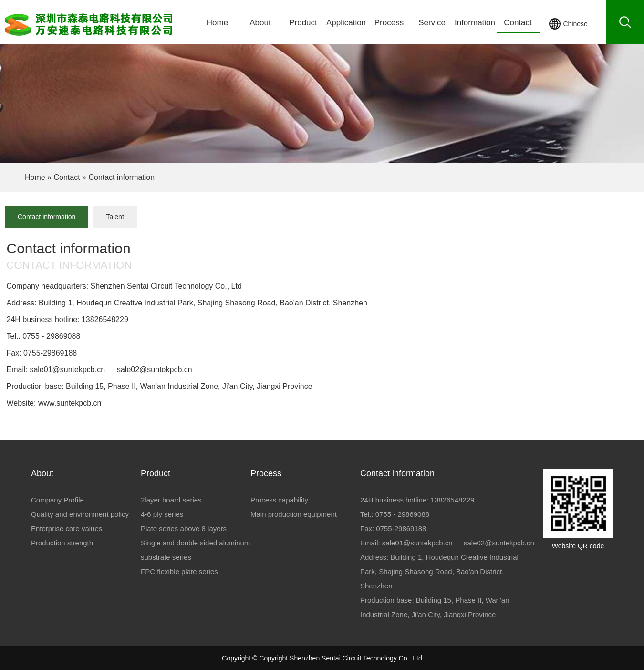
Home (217, 23)
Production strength (62, 543)
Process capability (279, 500)
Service (432, 23)
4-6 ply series (162, 514)
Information (475, 23)
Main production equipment (294, 514)
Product (303, 23)
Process (389, 23)
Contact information (47, 217)
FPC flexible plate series (179, 571)
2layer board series (171, 500)
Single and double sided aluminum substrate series (195, 550)
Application (346, 23)
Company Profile (57, 500)
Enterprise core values (67, 529)
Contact (518, 23)
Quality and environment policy (80, 514)
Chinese (576, 24)
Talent (115, 217)
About (260, 23)
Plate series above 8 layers (184, 529)
